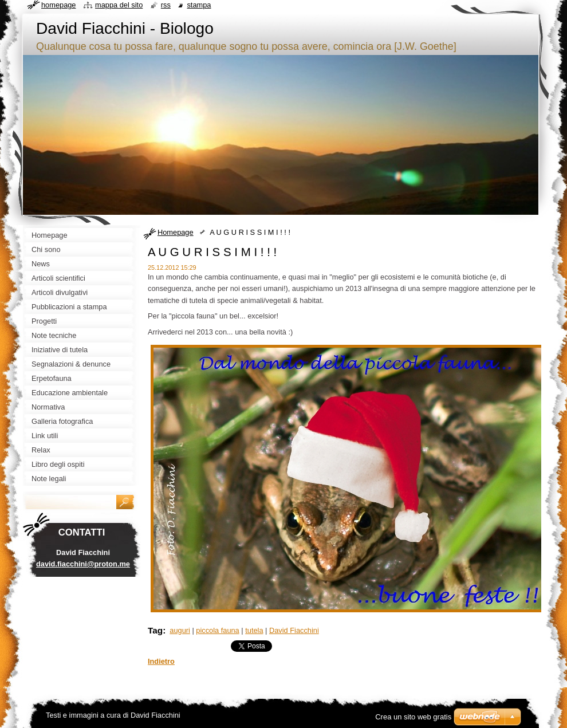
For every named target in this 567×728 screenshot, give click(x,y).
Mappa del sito (119, 5)
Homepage (176, 232)
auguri (180, 630)
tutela (254, 630)
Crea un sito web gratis (413, 717)
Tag (155, 630)
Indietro (161, 661)
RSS (166, 5)
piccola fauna (217, 630)
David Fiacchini (294, 630)
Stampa (199, 5)
